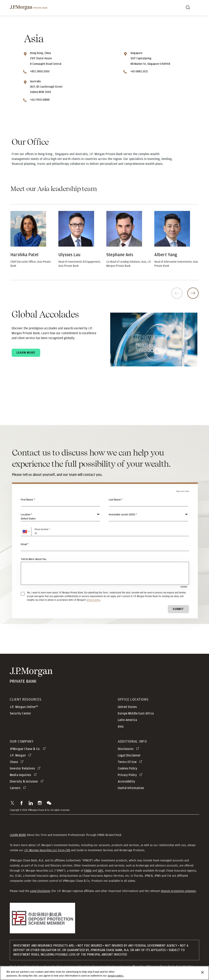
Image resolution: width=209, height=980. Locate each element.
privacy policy (93, 600)
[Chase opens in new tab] (17, 762)
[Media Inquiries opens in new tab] (24, 775)
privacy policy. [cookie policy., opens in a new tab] (116, 977)
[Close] (202, 974)
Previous (177, 293)
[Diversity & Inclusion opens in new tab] (27, 782)
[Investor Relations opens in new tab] (26, 768)
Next (193, 293)
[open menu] (197, 8)
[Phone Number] (105, 532)
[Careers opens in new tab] (19, 788)
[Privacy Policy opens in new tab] (131, 775)
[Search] (188, 8)
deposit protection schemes (178, 891)
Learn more (26, 353)
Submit (178, 609)
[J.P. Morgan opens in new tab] (21, 755)
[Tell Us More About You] (105, 573)
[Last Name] (148, 502)
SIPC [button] (101, 871)
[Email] (105, 547)
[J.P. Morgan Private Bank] (29, 8)
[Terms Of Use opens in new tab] (131, 762)
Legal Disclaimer (40, 891)
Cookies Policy (127, 768)
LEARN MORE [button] (18, 835)
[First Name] (61, 502)
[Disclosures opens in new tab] (129, 749)
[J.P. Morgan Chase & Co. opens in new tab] (28, 749)
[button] (26, 532)
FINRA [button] (88, 871)
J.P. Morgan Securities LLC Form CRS (47, 850)
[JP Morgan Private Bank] (31, 675)
